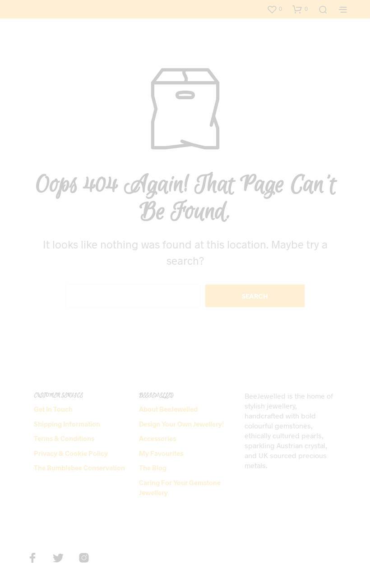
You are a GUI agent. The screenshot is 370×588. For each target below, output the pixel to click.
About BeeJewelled (168, 409)
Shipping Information (67, 424)
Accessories (157, 438)
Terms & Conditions (64, 438)
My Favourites (161, 453)
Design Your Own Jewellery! (181, 424)
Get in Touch (53, 409)
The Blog (153, 468)
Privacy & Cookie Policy (71, 453)
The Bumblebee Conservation (79, 468)
